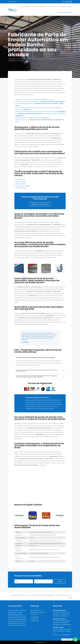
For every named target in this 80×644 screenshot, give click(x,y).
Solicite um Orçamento (40, 204)
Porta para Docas (52, 7)
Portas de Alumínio (20, 184)
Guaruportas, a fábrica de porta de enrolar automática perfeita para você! (35, 99)
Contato (70, 598)
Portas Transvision (20, 180)
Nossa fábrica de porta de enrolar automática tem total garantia (32, 118)
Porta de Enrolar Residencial (65, 12)
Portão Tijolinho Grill (21, 188)
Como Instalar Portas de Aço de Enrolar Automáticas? (41, 595)
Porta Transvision (25, 7)
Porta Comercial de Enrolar (39, 7)
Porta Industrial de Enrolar (65, 7)
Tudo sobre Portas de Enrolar (64, 595)
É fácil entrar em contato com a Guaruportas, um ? (40, 101)
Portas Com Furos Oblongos (23, 186)
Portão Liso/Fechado (21, 182)
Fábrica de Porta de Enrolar (18, 595)
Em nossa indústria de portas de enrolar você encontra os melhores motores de (40, 112)
